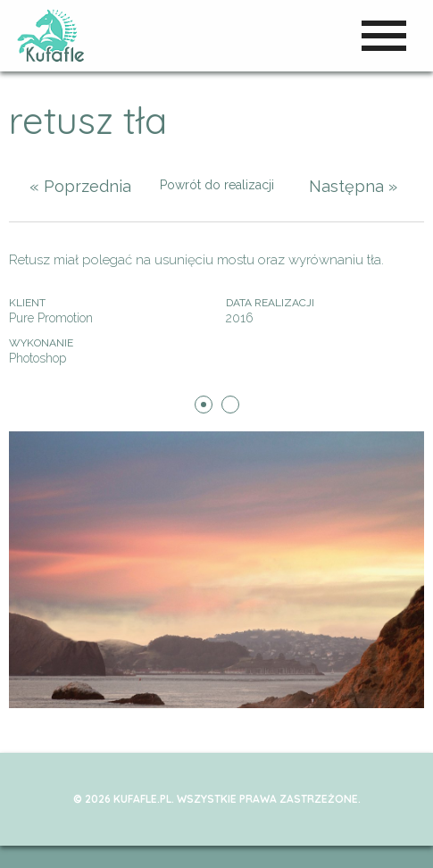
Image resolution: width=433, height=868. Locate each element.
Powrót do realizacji (217, 185)
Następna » (353, 186)
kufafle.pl (52, 36)
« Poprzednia (80, 186)
